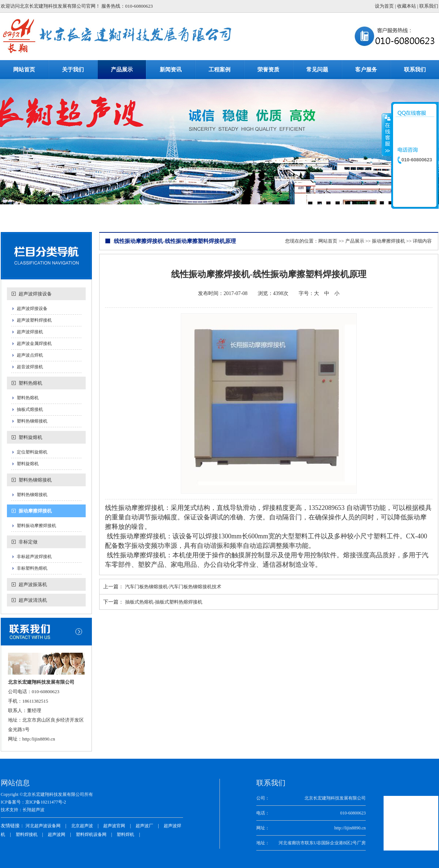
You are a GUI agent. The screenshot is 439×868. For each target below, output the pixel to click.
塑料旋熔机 (30, 437)
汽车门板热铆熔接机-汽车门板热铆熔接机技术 (173, 587)
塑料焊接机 (27, 834)
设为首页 (384, 6)
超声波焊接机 (30, 332)
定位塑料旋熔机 (32, 452)
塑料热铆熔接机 (32, 421)
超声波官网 (114, 826)
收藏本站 (407, 6)
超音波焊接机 (30, 367)
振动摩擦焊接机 (35, 511)
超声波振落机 (33, 584)
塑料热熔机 (30, 383)
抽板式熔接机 (30, 409)
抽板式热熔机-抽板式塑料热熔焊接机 (164, 602)
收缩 (387, 134)
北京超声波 (82, 826)
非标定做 (28, 542)
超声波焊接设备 (35, 294)
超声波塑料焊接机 (34, 320)
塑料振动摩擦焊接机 (36, 526)
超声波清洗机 (33, 600)
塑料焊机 (125, 834)
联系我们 (429, 6)
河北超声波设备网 (43, 826)
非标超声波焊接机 (34, 557)
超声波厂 (144, 826)
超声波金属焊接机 (34, 343)
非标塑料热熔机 (32, 568)
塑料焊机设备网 (91, 834)
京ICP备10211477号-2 (46, 802)
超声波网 (57, 834)
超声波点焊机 (30, 355)
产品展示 (355, 241)
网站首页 (328, 241)
